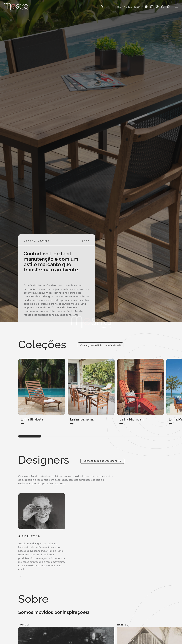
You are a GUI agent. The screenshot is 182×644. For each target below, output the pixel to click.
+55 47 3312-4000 (128, 7)
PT (111, 7)
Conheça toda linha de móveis (100, 345)
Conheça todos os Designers (102, 461)
